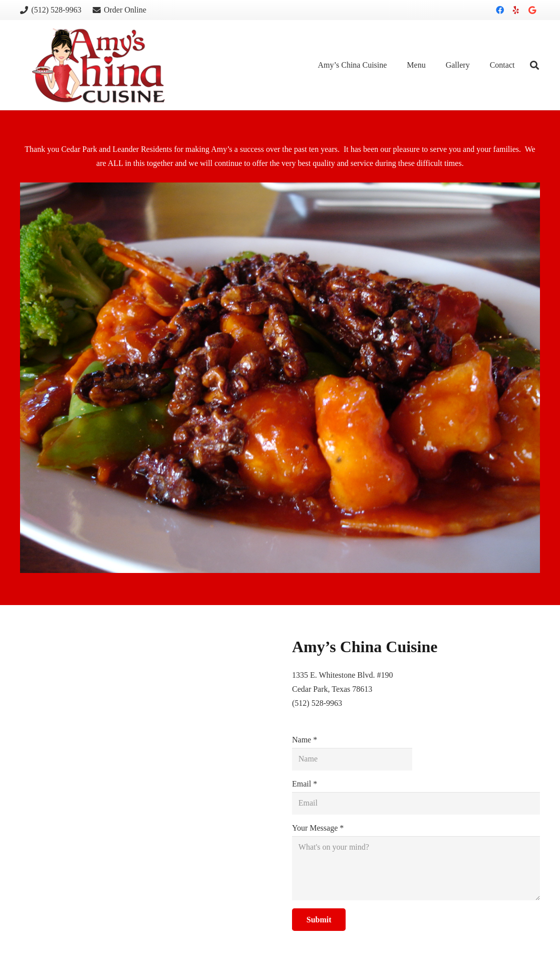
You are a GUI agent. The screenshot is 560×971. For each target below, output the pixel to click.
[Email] (416, 803)
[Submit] (319, 920)
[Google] (532, 10)
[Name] (352, 759)
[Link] (98, 65)
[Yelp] (516, 10)
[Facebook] (500, 10)
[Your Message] (416, 868)
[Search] (534, 65)
